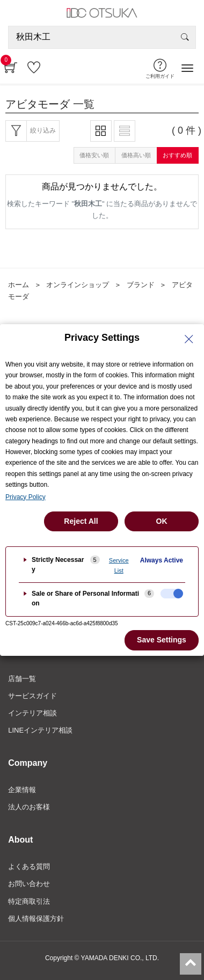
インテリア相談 (32, 713)
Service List (119, 565)
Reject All (81, 521)
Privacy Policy (25, 497)
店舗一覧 (22, 679)
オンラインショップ (78, 285)
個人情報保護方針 (36, 919)
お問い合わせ (29, 884)
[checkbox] (172, 594)
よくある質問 (29, 866)
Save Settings (162, 640)
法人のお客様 (29, 807)
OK (162, 521)
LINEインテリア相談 (40, 730)
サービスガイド (32, 696)
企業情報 (22, 790)
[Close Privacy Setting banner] (189, 339)
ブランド (141, 285)
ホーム (19, 285)
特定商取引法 (29, 901)
